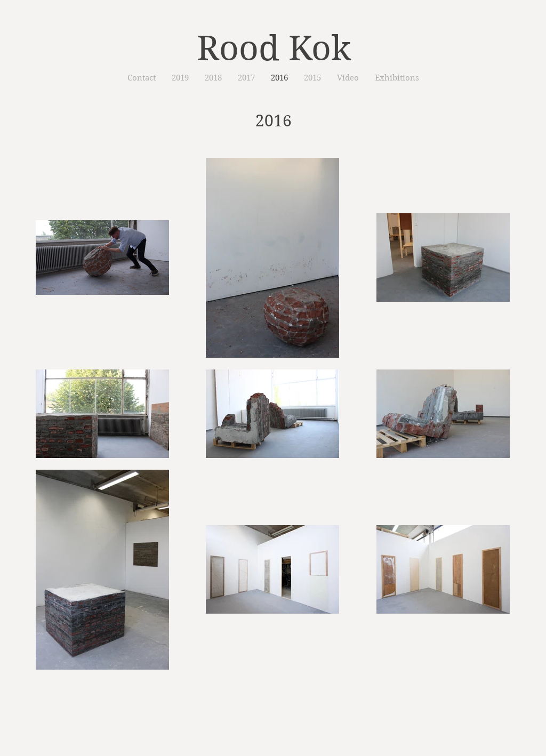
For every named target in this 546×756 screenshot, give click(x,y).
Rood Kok (274, 49)
